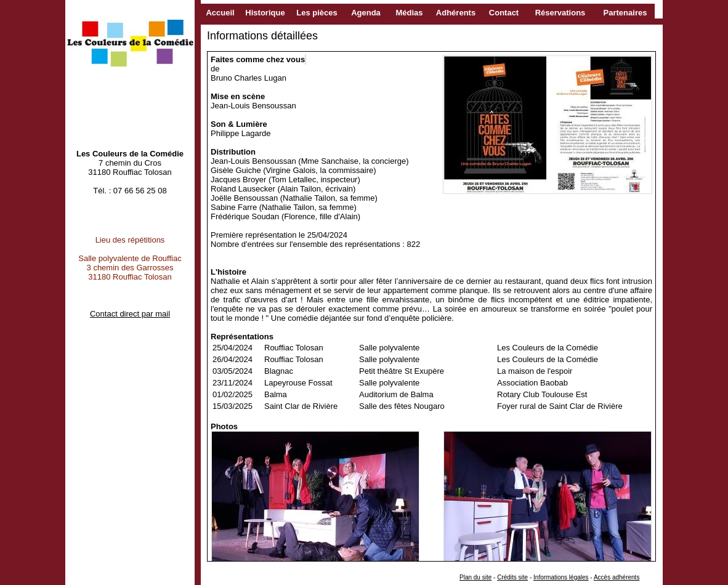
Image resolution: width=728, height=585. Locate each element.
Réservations (560, 13)
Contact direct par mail (130, 314)
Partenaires (625, 13)
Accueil (220, 13)
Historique (265, 13)
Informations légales (561, 577)
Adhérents (456, 13)
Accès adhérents (617, 577)
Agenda (366, 13)
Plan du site (475, 577)
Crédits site (512, 577)
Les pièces (317, 13)
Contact (504, 13)
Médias (409, 13)
